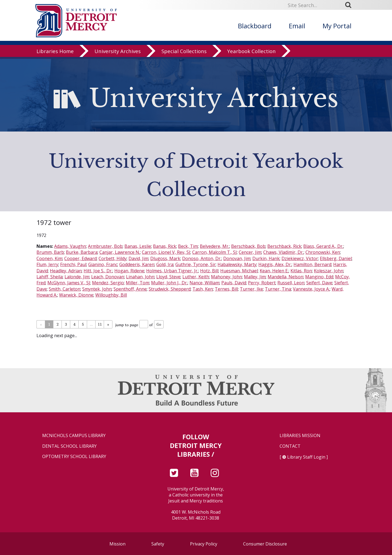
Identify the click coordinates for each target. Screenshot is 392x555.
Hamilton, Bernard (312, 264)
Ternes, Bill (226, 289)
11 (100, 324)
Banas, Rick (165, 246)
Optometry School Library (74, 457)
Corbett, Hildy (113, 258)
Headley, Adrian (66, 271)
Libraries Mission (300, 436)
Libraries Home (55, 53)
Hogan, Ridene (129, 271)
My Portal (337, 26)
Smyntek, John (97, 289)
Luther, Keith (196, 277)
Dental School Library (69, 446)
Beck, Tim (188, 246)
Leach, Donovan (108, 277)
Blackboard (255, 26)
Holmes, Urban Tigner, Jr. (172, 271)
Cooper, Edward (80, 258)
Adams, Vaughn (70, 246)
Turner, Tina (278, 289)
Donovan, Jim (237, 258)
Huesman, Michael (239, 271)
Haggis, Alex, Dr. (275, 264)
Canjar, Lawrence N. (120, 252)
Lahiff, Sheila (50, 277)
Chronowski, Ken (323, 252)
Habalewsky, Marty (237, 264)
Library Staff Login (306, 457)
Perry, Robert (262, 283)
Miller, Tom (137, 283)
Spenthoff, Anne (130, 289)
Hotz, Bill (209, 271)
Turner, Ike (251, 289)
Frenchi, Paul (73, 264)
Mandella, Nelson (285, 277)
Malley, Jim (255, 277)
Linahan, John (140, 277)
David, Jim (138, 258)
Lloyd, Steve (168, 277)
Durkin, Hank (266, 258)
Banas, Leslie (138, 246)
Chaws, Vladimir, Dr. (283, 252)
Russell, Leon (291, 283)
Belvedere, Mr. (215, 246)
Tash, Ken (203, 289)
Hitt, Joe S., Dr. (98, 271)
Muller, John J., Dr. (169, 283)
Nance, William (204, 283)
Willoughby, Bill (111, 295)
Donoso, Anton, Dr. (202, 258)
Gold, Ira (165, 264)
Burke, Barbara (82, 252)
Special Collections (184, 53)
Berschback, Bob (248, 246)
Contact (290, 446)
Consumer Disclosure (265, 544)
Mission (117, 544)
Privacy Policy (204, 544)
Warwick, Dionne (76, 295)
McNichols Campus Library (74, 436)
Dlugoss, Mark (165, 258)
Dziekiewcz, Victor (300, 258)
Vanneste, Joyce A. (311, 289)
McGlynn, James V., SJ (69, 283)
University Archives (118, 53)
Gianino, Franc (103, 264)
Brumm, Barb (50, 252)
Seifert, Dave (319, 283)
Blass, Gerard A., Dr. (323, 246)
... (91, 324)
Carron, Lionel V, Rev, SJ (166, 252)
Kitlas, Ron (301, 271)
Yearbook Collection (252, 53)
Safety (158, 544)
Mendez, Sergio (108, 283)
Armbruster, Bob (105, 246)
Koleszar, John (329, 271)
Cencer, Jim (250, 252)
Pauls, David (234, 283)
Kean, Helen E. (274, 271)
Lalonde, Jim (77, 277)
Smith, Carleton (65, 289)
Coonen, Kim (49, 258)
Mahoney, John (226, 277)
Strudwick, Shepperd (170, 289)
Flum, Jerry (47, 264)
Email (297, 26)
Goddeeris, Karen (137, 264)
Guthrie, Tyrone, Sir (195, 264)
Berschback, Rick (284, 246)
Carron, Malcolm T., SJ (215, 252)
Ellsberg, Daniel (336, 258)
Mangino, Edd (319, 277)
